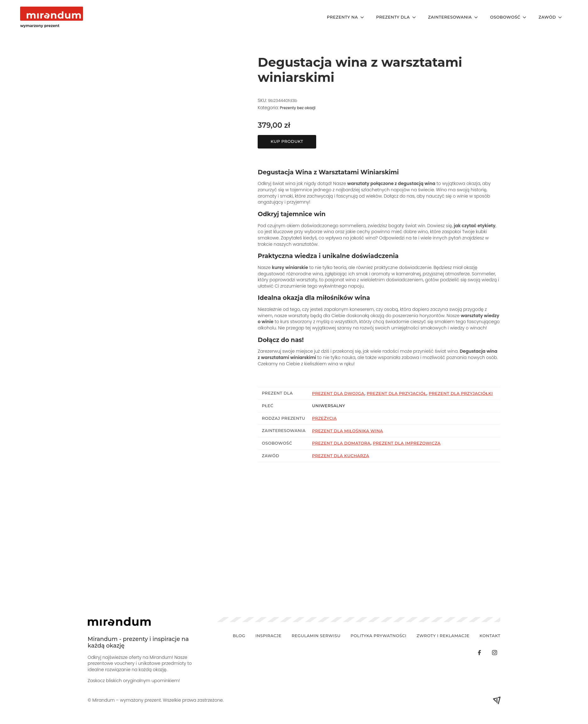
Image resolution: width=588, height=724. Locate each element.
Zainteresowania (450, 17)
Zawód (547, 17)
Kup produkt (287, 141)
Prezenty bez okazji (297, 108)
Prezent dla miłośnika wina (348, 431)
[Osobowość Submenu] (526, 17)
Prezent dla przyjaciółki (461, 393)
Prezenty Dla (393, 17)
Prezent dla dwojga (338, 393)
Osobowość (505, 17)
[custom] (479, 653)
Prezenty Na (342, 17)
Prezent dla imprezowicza (407, 443)
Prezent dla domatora (341, 443)
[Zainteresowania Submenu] (478, 17)
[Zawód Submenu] (562, 17)
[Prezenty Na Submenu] (364, 17)
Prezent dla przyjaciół (397, 393)
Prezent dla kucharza (341, 456)
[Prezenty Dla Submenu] (416, 17)
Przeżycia (325, 418)
